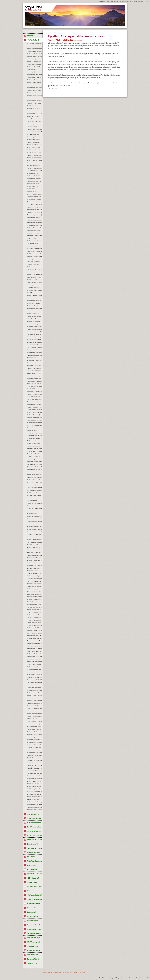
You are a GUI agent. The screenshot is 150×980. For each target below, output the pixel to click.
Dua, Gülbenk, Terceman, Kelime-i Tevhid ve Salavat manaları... (35, 371)
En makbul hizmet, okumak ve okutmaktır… (35, 602)
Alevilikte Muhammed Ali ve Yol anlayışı (35, 797)
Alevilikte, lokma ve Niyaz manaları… (35, 394)
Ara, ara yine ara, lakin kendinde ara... (35, 329)
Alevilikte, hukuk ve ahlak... (34, 90)
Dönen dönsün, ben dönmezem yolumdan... (35, 454)
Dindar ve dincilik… (32, 441)
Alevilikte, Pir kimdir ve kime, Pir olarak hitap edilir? (35, 417)
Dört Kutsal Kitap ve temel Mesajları (35, 794)
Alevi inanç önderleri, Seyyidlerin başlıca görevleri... (35, 558)
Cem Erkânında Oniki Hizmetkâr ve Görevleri (35, 776)
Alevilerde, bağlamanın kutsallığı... (35, 72)
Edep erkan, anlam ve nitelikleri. (35, 365)
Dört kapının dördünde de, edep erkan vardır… (35, 685)
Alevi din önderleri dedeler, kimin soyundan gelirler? (35, 316)
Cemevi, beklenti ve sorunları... (35, 633)
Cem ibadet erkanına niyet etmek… (35, 682)
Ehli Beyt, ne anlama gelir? (34, 319)
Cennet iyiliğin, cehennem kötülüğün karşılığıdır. (35, 765)
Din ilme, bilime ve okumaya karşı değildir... (35, 534)
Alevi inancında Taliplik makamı (35, 225)
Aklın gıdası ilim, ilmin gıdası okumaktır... (35, 584)
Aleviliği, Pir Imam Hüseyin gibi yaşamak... (35, 103)
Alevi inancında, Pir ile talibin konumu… (35, 649)
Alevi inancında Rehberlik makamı (35, 223)
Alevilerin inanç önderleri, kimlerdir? (35, 275)
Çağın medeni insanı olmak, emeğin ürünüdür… (35, 688)
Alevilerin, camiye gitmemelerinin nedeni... (35, 667)
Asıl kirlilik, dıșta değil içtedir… (35, 459)
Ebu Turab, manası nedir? (34, 259)
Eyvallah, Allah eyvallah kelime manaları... (35, 552)
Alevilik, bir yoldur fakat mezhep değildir (35, 786)
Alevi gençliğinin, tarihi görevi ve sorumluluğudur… (35, 638)
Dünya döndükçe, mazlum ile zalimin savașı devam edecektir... (35, 488)
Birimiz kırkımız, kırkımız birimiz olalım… (35, 690)
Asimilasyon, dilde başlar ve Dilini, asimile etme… (35, 703)
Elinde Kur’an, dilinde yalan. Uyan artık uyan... (35, 706)
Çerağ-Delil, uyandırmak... (34, 262)
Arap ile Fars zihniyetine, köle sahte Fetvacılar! (35, 680)
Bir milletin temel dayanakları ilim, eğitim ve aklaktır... (35, 742)
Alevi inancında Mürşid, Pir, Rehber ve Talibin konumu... (35, 732)
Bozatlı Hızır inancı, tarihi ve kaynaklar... (35, 524)
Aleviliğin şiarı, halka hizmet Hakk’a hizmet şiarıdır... (35, 656)
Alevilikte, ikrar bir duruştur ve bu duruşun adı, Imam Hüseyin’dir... (35, 599)
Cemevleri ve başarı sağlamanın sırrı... (35, 724)
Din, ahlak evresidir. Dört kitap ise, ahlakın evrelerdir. (35, 332)
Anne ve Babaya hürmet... (34, 443)
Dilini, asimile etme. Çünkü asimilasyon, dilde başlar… (35, 594)
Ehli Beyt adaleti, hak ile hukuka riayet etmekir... (35, 659)
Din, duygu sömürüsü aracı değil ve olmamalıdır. (35, 246)
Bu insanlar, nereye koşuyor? (35, 537)
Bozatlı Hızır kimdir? (32, 514)
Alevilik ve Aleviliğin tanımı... (35, 280)
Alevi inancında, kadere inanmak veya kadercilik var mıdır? (35, 355)
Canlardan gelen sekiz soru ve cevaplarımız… (35, 698)
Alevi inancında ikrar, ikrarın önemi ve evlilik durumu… (35, 404)
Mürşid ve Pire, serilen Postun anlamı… (35, 407)
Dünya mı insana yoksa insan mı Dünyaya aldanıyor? (35, 708)
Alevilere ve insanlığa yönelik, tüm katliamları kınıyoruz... (35, 449)
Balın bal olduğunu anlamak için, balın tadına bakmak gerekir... (35, 591)
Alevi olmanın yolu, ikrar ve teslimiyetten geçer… (35, 571)
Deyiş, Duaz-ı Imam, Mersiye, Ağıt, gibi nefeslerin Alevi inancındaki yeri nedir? (35, 290)
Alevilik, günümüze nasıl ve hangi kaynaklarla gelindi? (35, 106)
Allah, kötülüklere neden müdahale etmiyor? (35, 389)
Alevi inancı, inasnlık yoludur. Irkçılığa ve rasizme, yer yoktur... (35, 576)
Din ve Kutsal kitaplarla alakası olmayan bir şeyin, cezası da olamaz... (35, 612)
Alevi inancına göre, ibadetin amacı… (35, 589)
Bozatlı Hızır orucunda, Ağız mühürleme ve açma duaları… (35, 519)
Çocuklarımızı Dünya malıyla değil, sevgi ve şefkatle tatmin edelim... (35, 586)
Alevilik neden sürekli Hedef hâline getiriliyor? (35, 804)
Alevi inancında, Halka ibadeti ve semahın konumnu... (35, 301)
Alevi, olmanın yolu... (33, 358)
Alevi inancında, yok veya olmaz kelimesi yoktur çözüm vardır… (35, 469)
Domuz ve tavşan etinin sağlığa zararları (35, 215)
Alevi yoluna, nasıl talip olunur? (35, 360)
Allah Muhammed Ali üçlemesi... (35, 152)
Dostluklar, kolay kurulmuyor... (35, 617)
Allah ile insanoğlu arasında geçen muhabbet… (35, 485)
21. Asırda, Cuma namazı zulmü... (35, 677)
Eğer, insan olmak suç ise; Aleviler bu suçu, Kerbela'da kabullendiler (35, 269)
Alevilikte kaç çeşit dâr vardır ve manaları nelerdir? (35, 778)
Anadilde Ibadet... (32, 428)
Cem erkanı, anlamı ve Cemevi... (35, 641)
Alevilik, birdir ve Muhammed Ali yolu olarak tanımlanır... (35, 662)
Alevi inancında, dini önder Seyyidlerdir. (35, 59)
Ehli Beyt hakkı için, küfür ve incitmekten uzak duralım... (35, 568)
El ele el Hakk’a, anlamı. (33, 303)
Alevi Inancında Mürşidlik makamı (35, 217)
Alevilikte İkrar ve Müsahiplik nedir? (35, 763)
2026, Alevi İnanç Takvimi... (34, 134)
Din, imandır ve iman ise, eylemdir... (35, 578)
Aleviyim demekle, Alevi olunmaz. (35, 352)
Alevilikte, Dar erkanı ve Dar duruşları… (35, 254)
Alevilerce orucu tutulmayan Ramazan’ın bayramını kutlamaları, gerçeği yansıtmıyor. (35, 295)
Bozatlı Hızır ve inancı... (33, 511)
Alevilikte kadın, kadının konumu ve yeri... (35, 555)
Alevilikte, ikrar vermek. (33, 264)
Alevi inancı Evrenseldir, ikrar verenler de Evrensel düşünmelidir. (35, 327)
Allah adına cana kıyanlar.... (34, 168)
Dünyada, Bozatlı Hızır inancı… (35, 521)
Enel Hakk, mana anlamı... (34, 165)
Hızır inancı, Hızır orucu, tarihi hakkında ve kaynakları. (35, 376)
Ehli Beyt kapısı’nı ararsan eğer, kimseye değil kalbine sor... (35, 490)
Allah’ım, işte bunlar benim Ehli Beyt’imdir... (35, 339)
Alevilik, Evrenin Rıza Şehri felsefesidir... (35, 493)
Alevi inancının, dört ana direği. (35, 85)
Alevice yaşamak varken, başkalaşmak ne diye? (35, 643)
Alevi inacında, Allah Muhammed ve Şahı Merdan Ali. (35, 210)
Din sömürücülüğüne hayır (34, 202)
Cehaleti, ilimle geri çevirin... (35, 623)
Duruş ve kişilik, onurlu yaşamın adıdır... (35, 651)
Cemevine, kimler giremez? (34, 277)
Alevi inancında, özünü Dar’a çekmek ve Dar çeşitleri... (35, 67)
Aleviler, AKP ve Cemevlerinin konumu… (35, 475)
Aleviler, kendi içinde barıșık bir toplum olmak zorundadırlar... (35, 503)
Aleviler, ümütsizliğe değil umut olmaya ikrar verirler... (35, 610)
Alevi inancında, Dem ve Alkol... (35, 88)
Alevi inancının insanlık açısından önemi (35, 807)
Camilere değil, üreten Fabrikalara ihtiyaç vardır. (35, 745)
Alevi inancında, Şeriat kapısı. (35, 337)
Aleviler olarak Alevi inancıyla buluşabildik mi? (35, 802)
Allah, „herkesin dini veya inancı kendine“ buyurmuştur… (35, 675)
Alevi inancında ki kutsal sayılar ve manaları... (35, 80)
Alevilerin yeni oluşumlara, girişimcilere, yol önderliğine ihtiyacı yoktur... (35, 446)
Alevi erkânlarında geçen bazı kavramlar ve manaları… (35, 740)
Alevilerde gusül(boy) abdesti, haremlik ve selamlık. (35, 324)
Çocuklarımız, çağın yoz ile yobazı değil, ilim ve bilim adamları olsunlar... (35, 436)
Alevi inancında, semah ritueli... (35, 636)
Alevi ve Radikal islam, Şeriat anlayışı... (35, 415)
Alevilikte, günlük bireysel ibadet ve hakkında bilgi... (35, 701)
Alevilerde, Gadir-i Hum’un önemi (35, 285)
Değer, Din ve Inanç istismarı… (35, 721)
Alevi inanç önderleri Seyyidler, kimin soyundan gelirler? (35, 378)
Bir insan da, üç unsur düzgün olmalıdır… (35, 462)
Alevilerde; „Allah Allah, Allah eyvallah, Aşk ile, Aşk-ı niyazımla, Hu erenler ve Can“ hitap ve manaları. (35, 241)
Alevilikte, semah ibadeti (34, 321)
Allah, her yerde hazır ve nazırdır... (35, 607)
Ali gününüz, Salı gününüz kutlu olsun (35, 791)
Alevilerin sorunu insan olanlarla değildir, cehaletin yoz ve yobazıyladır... (35, 412)
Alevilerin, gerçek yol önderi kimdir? (35, 540)
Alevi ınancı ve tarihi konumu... (35, 693)
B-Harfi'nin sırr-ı (31, 69)
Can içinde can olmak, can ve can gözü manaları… (35, 197)
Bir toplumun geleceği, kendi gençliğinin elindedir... (35, 669)
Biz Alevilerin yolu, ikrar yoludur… (35, 573)
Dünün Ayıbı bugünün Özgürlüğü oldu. (35, 760)
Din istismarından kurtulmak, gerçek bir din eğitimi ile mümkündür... (35, 386)
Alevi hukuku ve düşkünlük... (35, 381)
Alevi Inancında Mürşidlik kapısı (35, 176)
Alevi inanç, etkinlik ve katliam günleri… (35, 565)
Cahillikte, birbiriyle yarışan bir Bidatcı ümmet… (35, 719)
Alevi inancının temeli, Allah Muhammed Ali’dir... (35, 597)
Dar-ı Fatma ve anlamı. (33, 288)
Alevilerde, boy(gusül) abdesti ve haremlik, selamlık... (35, 547)
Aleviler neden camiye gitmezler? (35, 158)
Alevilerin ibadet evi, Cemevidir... (35, 62)
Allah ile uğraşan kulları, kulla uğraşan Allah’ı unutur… (35, 425)
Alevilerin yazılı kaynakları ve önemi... (35, 664)
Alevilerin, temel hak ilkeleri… (35, 628)
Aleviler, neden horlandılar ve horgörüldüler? (35, 64)
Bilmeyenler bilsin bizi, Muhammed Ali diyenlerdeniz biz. (35, 249)
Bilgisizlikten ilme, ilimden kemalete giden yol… (35, 727)
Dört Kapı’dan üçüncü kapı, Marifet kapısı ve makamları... (35, 399)
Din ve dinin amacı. (32, 238)
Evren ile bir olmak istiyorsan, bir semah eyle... (35, 477)
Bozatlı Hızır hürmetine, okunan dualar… (35, 527)
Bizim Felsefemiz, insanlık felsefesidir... (35, 498)
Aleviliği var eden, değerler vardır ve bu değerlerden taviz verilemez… (35, 384)
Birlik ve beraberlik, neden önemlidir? (35, 529)
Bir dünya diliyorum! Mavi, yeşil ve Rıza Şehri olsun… (35, 625)
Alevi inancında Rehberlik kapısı (35, 178)
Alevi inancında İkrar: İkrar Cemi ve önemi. (35, 753)
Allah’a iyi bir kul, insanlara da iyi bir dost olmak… (35, 495)
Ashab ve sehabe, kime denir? (35, 420)
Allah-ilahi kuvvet (32, 46)
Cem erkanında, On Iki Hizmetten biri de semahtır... (35, 334)
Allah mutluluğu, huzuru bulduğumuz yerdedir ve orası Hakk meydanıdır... (35, 542)
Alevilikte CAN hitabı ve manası (35, 155)
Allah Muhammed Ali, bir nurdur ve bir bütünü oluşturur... (35, 646)
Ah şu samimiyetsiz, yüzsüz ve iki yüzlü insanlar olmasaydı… (35, 620)
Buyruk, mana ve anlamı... (34, 272)
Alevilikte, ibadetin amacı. (34, 368)
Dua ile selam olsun (32, 243)
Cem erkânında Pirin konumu (35, 771)
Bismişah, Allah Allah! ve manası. (35, 282)
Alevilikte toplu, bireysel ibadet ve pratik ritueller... (35, 391)
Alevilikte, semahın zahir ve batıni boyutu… (35, 150)
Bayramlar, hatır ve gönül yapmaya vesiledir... (35, 438)
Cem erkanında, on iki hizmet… (35, 464)
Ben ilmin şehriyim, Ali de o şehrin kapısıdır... (35, 194)
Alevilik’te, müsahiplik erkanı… (35, 545)
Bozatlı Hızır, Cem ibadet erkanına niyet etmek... (35, 532)
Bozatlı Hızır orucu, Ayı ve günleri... (35, 516)
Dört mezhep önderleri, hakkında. (35, 345)
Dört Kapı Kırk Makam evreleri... (35, 132)
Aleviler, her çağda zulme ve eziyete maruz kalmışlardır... (35, 615)
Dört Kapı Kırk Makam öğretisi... (35, 550)
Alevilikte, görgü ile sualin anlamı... (35, 630)
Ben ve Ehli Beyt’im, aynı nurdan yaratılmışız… (35, 604)
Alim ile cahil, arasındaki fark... (35, 433)
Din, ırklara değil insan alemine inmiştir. (35, 363)
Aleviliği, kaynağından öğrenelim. (35, 51)
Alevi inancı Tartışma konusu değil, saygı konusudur (35, 810)
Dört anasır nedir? (32, 501)
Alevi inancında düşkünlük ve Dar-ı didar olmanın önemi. (35, 750)
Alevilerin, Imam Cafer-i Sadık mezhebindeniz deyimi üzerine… (35, 82)
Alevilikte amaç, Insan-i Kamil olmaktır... (35, 77)
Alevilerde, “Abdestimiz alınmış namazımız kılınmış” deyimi (35, 160)
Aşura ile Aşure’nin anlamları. (35, 373)
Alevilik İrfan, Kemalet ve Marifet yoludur (35, 768)
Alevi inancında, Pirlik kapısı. (35, 220)
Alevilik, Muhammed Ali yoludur (35, 207)
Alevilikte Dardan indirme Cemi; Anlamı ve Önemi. (35, 758)
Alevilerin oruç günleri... (33, 314)
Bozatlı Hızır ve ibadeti (33, 116)
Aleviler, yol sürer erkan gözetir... (35, 695)
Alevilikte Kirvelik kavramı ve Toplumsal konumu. (35, 755)
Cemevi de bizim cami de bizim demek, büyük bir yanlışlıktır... (35, 251)
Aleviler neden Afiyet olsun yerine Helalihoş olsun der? (35, 145)
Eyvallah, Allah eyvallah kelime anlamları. (35, 342)
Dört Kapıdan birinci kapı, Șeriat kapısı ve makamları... (35, 397)
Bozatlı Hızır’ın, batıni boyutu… (35, 508)
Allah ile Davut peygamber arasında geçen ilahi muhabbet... (35, 581)
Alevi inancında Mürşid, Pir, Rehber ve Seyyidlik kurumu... (35, 654)
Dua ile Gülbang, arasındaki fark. (35, 347)
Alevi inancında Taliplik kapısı (35, 181)
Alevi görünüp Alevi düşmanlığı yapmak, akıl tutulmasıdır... (35, 734)
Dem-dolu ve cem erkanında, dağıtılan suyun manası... (35, 293)
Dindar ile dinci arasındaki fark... (35, 451)
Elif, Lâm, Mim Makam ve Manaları (35, 233)
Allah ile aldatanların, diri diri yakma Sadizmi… (35, 482)
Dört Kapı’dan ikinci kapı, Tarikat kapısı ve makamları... (35, 402)
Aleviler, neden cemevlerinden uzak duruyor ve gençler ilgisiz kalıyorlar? (35, 714)
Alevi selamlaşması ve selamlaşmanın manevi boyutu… (35, 737)
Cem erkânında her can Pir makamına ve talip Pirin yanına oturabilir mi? (35, 773)
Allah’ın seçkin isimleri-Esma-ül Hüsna (35, 43)
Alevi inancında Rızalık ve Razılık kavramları (35, 75)
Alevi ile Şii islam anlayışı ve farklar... (35, 189)
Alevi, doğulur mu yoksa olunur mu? (35, 267)
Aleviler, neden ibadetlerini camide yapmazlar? (35, 311)
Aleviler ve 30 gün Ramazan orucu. (35, 236)
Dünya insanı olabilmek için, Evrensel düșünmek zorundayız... (35, 506)
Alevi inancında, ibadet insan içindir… (35, 563)
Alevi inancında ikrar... (33, 173)
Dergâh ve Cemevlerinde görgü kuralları (35, 747)
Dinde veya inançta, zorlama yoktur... (35, 480)
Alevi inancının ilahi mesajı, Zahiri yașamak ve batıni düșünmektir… (35, 472)
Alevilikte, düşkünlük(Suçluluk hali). (35, 256)
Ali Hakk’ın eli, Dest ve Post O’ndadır (35, 789)
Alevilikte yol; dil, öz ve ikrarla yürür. (35, 784)
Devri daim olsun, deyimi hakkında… (35, 410)
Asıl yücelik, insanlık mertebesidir (35, 799)
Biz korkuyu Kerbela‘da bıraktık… (35, 711)
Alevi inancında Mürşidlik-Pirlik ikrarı (35, 54)
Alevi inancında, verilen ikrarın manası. (35, 306)
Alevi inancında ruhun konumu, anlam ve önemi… (35, 308)
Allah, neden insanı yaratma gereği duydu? (35, 423)
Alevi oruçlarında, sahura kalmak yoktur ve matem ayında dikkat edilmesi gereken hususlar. (35, 298)
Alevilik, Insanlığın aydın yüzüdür (35, 49)
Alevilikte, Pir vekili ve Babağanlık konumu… (35, 56)
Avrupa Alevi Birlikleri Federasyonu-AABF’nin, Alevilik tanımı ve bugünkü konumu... (35, 729)
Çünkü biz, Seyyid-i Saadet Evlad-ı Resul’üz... (35, 467)
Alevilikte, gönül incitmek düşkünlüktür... (35, 560)
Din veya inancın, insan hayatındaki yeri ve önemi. (35, 350)
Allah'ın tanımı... (31, 163)
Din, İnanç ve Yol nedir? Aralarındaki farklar (35, 781)
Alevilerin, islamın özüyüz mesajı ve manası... (35, 716)
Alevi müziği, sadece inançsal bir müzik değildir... (35, 672)
